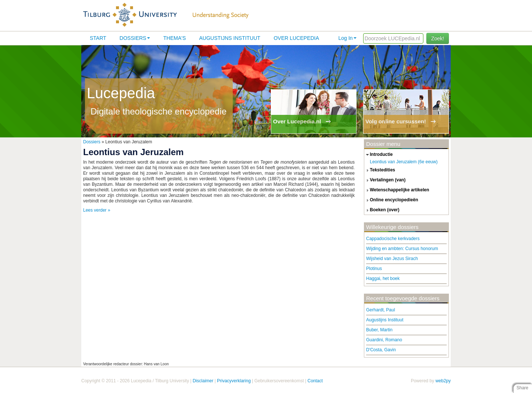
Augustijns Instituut (230, 38)
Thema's (175, 38)
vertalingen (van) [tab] (385, 180)
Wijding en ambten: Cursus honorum (402, 249)
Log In (347, 38)
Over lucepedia (296, 38)
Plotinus (374, 269)
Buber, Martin (379, 330)
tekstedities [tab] (380, 170)
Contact (315, 381)
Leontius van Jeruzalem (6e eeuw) (404, 162)
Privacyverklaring (234, 381)
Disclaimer (203, 381)
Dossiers (135, 38)
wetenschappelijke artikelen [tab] (397, 190)
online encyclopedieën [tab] (391, 200)
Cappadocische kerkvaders (393, 239)
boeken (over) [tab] (382, 210)
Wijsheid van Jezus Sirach (392, 259)
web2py (443, 381)
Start (98, 38)
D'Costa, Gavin (381, 350)
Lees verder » (97, 210)
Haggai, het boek (383, 278)
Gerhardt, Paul (381, 310)
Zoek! (438, 38)
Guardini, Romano (384, 340)
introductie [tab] (378, 155)
